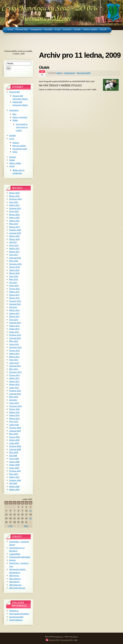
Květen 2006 (14, 486)
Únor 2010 (14, 421)
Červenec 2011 (15, 372)
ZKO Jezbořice (15, 579)
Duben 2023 (14, 205)
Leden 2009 (14, 443)
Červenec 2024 (15, 199)
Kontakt (13, 135)
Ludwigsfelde (15, 554)
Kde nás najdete (19, 146)
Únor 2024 (14, 202)
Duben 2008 (14, 465)
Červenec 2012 (15, 347)
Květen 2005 (14, 489)
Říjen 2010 (14, 397)
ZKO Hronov (14, 575)
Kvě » (26, 526)
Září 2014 (13, 307)
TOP (76, 640)
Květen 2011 (14, 378)
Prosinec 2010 (15, 391)
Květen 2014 (14, 310)
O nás (12, 139)
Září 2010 (13, 400)
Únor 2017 (14, 255)
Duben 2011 (14, 381)
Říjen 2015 (14, 279)
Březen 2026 (14, 193)
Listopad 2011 (15, 366)
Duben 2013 (14, 329)
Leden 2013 (14, 332)
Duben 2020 (14, 221)
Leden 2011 (14, 388)
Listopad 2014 (15, 304)
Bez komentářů (84, 73)
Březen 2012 (14, 357)
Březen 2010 (14, 418)
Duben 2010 (14, 415)
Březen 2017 (14, 252)
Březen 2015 (14, 298)
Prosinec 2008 (15, 446)
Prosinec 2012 (15, 335)
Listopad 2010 (15, 394)
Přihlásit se (14, 611)
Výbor (15, 152)
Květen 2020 (14, 217)
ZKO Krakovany (15, 585)
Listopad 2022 (15, 208)
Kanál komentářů (16, 617)
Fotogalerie (14, 110)
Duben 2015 (14, 295)
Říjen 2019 (14, 224)
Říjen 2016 (14, 261)
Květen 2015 (14, 292)
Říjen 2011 (14, 369)
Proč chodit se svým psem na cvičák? (22, 127)
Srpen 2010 (14, 403)
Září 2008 (13, 456)
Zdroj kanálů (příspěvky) (19, 614)
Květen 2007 (14, 477)
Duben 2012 (14, 353)
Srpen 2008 (14, 459)
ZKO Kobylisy (15, 582)
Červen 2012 (15, 350)
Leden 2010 (14, 425)
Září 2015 (13, 282)
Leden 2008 (14, 468)
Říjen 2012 (14, 341)
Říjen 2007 (14, 474)
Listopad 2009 (15, 431)
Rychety (13, 560)
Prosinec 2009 (15, 428)
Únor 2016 (14, 276)
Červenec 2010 (15, 406)
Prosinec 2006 (15, 480)
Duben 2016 (14, 270)
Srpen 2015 (14, 285)
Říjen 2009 (14, 434)
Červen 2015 (15, 289)
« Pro (10, 526)
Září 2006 (13, 483)
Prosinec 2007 (15, 471)
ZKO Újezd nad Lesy (17, 588)
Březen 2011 (14, 384)
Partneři (13, 157)
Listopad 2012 (15, 338)
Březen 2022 (14, 214)
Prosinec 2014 (15, 301)
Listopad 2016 (15, 258)
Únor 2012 (14, 360)
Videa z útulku (15, 163)
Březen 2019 (14, 227)
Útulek (44, 68)
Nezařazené (69, 73)
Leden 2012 (14, 363)
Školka (15, 120)
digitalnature (59, 637)
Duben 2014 (14, 313)
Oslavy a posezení (20, 117)
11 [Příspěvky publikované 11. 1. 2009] (31, 511)
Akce (15, 114)
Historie (16, 143)
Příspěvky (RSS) (54, 640)
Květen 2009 (14, 440)
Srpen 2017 (14, 245)
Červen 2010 (15, 409)
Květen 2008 (14, 462)
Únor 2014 (14, 320)
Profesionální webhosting (20, 557)
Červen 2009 (15, 437)
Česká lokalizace (16, 620)
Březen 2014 (14, 316)
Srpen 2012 (14, 344)
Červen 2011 (15, 375)
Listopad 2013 (15, 323)
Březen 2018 (14, 239)
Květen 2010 (14, 412)
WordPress (74, 637)
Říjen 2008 (14, 452)
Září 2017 (13, 242)
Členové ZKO (15, 92)
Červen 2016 (15, 267)
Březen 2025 (14, 196)
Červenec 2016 (15, 264)
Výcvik (12, 166)
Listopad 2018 (15, 233)
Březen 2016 (14, 273)
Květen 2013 (14, 326)
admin (59, 73)
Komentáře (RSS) (67, 640)
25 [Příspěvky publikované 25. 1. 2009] (31, 518)
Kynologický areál (20, 149)
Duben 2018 (14, 236)
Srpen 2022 (14, 211)
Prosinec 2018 (15, 230)
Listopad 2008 (15, 449)
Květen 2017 (14, 248)
